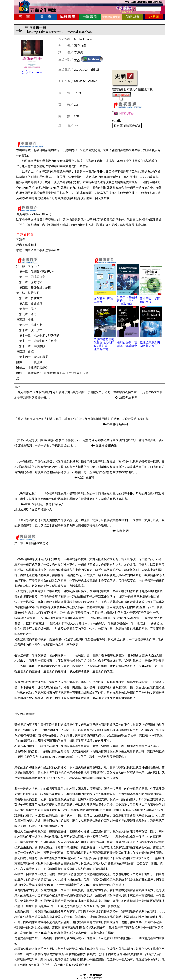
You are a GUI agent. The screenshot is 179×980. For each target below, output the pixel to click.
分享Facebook (32, 72)
